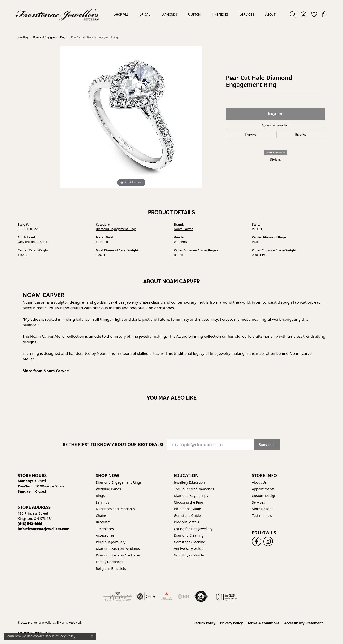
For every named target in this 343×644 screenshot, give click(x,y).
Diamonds (169, 14)
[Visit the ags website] (118, 596)
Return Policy (204, 623)
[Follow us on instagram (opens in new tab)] (268, 541)
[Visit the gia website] (146, 596)
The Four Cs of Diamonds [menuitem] (194, 489)
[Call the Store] (30, 524)
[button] (293, 14)
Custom (194, 14)
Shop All (121, 14)
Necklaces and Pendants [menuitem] (115, 509)
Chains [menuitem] (101, 515)
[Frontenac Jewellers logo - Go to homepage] (57, 14)
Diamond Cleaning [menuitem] (189, 535)
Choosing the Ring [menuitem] (189, 502)
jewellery (23, 37)
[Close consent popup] (92, 636)
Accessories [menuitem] (105, 535)
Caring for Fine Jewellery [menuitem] (193, 529)
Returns (301, 135)
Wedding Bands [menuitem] (108, 489)
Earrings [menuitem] (102, 502)
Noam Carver (183, 229)
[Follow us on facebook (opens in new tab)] (257, 541)
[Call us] (44, 529)
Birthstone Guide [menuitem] (187, 509)
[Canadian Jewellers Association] (226, 596)
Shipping (251, 135)
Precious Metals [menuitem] (186, 522)
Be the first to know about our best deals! (113, 445)
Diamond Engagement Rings (50, 37)
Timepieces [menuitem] (105, 529)
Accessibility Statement (303, 623)
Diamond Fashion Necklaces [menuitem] (118, 555)
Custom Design (264, 496)
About (270, 14)
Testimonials (262, 515)
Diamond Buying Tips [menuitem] (191, 496)
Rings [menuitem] (100, 496)
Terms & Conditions (263, 623)
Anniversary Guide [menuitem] (189, 549)
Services (247, 14)
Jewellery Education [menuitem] (189, 482)
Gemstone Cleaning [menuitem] (190, 542)
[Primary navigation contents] (195, 14)
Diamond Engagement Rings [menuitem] (119, 482)
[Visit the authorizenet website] (201, 596)
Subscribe (267, 445)
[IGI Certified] (183, 596)
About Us (259, 482)
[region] (131, 117)
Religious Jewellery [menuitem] (111, 542)
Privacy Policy (231, 623)
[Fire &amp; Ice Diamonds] (167, 596)
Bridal (145, 14)
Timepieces (220, 14)
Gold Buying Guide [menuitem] (189, 555)
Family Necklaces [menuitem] (109, 562)
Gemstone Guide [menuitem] (187, 515)
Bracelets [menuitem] (103, 522)
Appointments (263, 489)
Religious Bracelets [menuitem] (111, 568)
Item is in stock (276, 152)
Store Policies (263, 509)
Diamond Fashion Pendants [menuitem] (118, 549)
